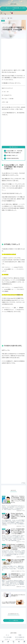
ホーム (7, 635)
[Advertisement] (13, 53)
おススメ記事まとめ (20, 637)
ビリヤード (7, 639)
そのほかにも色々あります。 (13, 158)
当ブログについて (20, 639)
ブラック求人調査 (7, 637)
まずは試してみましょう (12, 156)
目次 (13, 147)
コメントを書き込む (13, 620)
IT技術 (20, 635)
